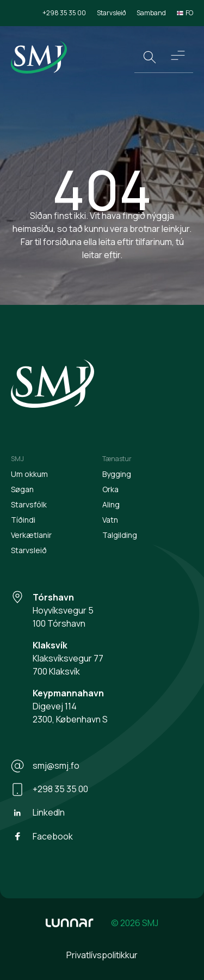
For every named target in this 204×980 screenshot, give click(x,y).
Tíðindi (23, 520)
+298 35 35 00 (64, 13)
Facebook (42, 836)
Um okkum (29, 474)
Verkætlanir (31, 535)
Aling (111, 504)
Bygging (117, 474)
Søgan (22, 489)
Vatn (110, 520)
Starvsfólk (29, 504)
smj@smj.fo (45, 766)
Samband (151, 13)
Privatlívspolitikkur (102, 955)
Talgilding (120, 535)
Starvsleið (111, 13)
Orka (110, 489)
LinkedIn (38, 813)
